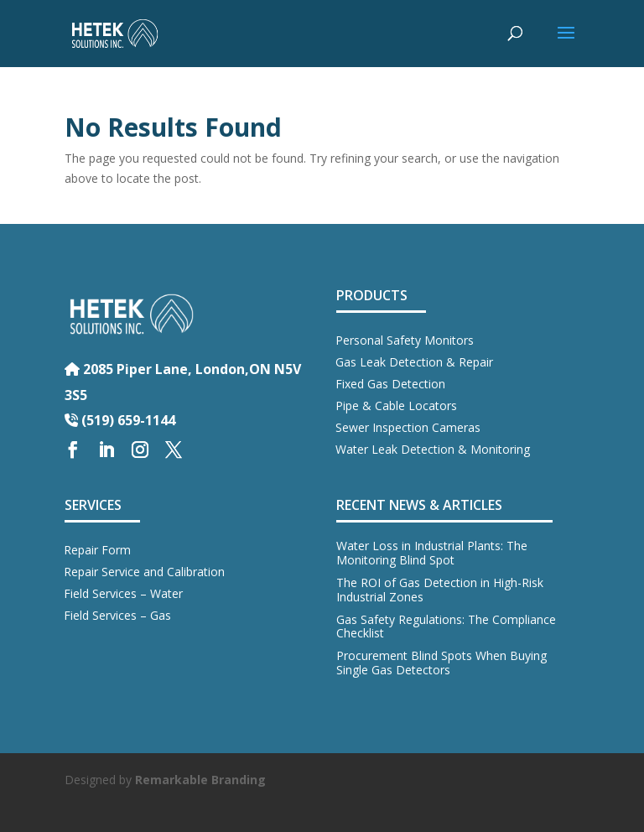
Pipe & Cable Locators (396, 406)
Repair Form (97, 550)
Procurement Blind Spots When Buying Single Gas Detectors (441, 663)
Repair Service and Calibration (144, 572)
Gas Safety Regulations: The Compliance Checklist (446, 627)
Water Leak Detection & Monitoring (433, 449)
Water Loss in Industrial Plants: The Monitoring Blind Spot (432, 553)
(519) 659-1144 (120, 420)
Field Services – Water (123, 593)
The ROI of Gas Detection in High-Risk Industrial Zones (440, 590)
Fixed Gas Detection (390, 384)
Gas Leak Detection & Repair (414, 362)
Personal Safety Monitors (405, 340)
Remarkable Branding (200, 780)
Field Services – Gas (117, 615)
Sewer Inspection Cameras (408, 427)
